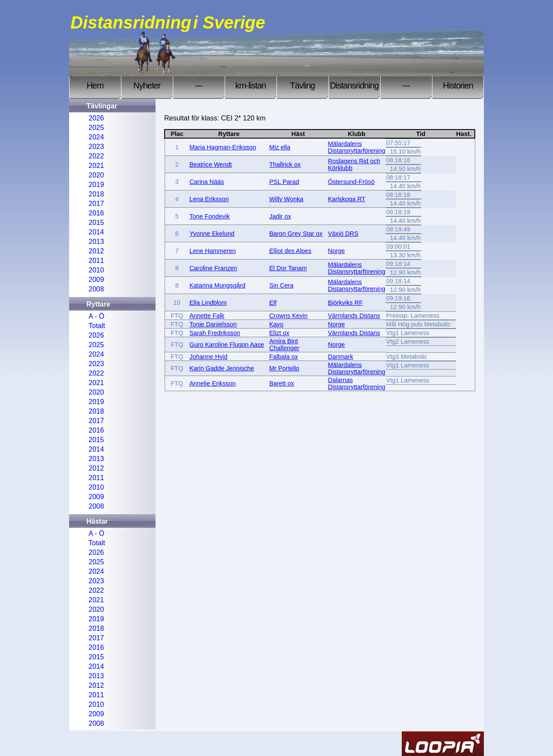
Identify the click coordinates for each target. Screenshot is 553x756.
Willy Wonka (286, 199)
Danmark (340, 357)
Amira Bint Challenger (284, 345)
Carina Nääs (207, 182)
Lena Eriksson (209, 199)
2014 (96, 232)
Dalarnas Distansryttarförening (357, 383)
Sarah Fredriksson (215, 333)
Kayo (276, 324)
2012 (96, 251)
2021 (96, 166)
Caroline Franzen (213, 268)
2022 (96, 156)
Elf (273, 303)
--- (199, 85)
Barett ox (282, 383)
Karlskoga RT (347, 199)
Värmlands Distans (354, 316)
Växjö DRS (343, 234)
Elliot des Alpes (290, 251)
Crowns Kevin (288, 316)
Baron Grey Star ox (296, 234)
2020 (96, 175)
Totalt (97, 326)
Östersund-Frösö (351, 182)
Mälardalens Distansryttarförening (357, 147)
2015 (96, 223)
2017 (96, 204)
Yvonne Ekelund (212, 234)
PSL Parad (284, 182)
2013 (96, 242)
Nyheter (147, 85)
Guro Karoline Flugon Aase (227, 345)
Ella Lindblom (208, 303)
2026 (96, 118)
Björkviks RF (345, 303)
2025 (96, 128)
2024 (96, 137)
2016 (96, 213)
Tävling (302, 85)
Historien (458, 85)
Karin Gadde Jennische (222, 368)
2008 (96, 289)
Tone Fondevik (210, 216)
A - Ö (96, 316)
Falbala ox (283, 357)
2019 (96, 185)
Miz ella (280, 147)
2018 (96, 194)
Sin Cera (281, 285)
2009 (96, 280)
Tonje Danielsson (213, 324)
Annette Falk (207, 316)
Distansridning (354, 85)
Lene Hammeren (212, 251)
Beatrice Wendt (210, 164)
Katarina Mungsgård (217, 285)
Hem (95, 85)
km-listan (250, 85)
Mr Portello (284, 368)
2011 (96, 261)
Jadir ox (280, 216)
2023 (96, 147)
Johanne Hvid (208, 357)
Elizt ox (279, 333)
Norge (336, 251)
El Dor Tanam (288, 268)
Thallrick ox (285, 164)
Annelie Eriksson (212, 383)
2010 (96, 270)
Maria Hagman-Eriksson (222, 147)
